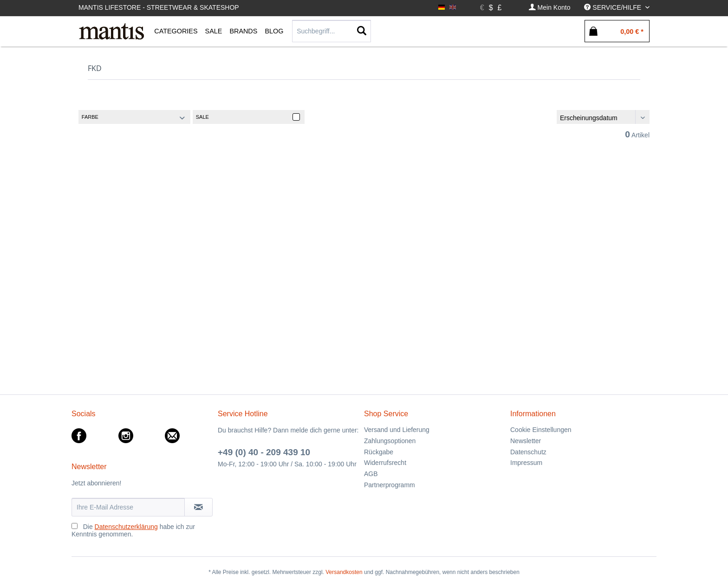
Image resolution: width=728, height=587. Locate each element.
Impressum (526, 463)
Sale (202, 117)
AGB (371, 474)
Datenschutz (528, 452)
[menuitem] (550, 8)
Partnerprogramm (390, 485)
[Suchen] (362, 31)
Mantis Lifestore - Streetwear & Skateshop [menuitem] (159, 7)
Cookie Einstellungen (541, 430)
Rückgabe (379, 452)
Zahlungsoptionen (390, 441)
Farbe (90, 117)
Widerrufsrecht (385, 463)
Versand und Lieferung (397, 430)
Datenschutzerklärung (126, 527)
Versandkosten (344, 572)
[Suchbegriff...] (331, 31)
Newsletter (526, 441)
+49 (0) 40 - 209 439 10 (264, 452)
